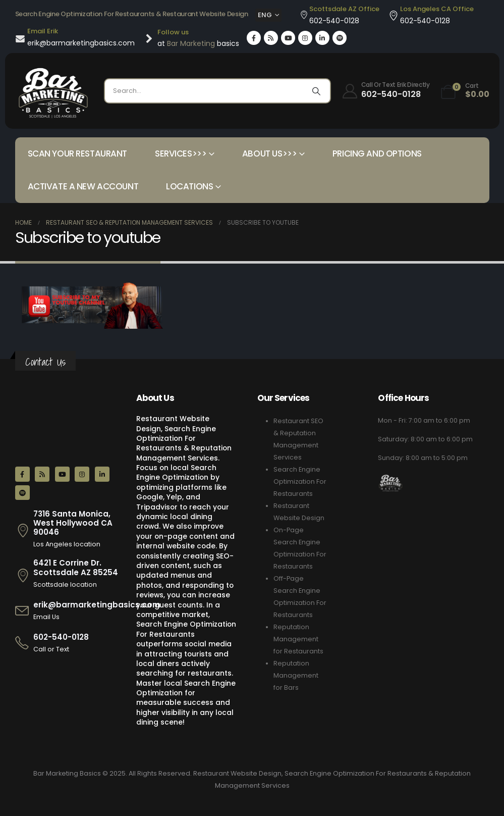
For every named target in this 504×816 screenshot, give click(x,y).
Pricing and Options (377, 154)
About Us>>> (269, 154)
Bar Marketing (191, 43)
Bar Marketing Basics (67, 773)
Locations (189, 186)
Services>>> (181, 154)
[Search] (316, 91)
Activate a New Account (83, 186)
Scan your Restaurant (78, 154)
